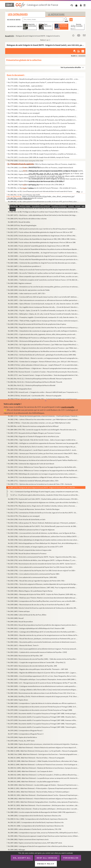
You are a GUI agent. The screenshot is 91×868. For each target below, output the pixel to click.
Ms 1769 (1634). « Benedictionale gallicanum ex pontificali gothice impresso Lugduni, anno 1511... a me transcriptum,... (44, 79)
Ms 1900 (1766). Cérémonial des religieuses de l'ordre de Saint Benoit (31, 464)
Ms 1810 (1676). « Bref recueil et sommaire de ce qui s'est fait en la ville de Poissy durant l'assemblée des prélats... (43, 229)
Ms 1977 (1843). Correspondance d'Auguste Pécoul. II (26, 734)
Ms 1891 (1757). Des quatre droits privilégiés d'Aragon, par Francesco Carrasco (34, 433)
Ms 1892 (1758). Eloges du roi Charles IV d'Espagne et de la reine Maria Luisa (34, 436)
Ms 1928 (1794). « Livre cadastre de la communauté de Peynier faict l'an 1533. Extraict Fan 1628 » (40, 567)
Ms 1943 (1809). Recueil (16, 618)
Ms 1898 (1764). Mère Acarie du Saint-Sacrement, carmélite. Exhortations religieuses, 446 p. (39, 457)
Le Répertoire (56, 14)
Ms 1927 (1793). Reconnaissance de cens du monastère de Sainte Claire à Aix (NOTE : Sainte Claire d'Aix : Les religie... (43, 564)
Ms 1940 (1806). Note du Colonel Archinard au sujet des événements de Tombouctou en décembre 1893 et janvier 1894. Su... (43, 608)
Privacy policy (46, 864)
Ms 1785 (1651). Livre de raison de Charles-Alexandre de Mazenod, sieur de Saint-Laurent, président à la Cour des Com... (43, 137)
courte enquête (68, 407)
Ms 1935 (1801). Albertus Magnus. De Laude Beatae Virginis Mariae (30, 591)
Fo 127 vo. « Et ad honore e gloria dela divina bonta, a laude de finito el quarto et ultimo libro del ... (45, 495)
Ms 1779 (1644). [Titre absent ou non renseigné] (24, 113)
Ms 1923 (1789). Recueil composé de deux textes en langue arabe (30, 550)
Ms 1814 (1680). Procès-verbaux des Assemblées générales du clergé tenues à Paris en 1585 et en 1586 (42, 242)
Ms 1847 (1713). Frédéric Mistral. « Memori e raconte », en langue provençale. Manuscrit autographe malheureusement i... (44, 358)
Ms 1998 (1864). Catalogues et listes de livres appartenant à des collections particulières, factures (41, 846)
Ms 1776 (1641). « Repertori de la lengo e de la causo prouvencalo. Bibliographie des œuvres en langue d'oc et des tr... (44, 103)
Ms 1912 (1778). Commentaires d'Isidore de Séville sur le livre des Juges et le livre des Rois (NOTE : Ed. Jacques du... (43, 513)
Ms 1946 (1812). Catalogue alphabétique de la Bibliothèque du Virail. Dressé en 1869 (36, 628)
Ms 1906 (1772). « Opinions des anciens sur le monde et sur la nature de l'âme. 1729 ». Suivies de (40, 484)
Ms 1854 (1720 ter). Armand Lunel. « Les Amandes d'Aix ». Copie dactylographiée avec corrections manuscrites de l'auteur (44, 399)
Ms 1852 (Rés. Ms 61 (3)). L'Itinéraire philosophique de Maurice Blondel (32, 385)
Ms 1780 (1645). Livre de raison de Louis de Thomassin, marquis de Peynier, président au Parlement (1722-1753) (43, 116)
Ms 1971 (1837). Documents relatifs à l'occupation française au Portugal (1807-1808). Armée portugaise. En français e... (43, 713)
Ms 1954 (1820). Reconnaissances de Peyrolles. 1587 (25, 656)
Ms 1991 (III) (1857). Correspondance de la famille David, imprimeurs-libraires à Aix (36, 822)
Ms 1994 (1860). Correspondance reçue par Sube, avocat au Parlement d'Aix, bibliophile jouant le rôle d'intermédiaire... (44, 833)
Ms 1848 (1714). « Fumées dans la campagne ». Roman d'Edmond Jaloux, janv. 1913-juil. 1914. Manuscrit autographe (44, 362)
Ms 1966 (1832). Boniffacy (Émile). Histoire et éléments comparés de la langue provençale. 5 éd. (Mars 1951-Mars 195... (44, 696)
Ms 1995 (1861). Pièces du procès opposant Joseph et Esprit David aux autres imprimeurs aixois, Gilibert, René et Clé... (44, 836)
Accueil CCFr (10, 36)
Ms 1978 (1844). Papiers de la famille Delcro (22, 737)
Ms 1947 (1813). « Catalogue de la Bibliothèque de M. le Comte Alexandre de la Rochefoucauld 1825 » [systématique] (43, 632)
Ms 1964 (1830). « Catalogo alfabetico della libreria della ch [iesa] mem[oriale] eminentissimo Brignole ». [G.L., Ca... (43, 690)
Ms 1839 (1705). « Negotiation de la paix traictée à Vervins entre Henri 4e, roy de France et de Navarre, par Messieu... (44, 327)
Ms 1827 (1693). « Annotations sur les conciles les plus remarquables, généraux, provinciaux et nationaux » (44, 287)
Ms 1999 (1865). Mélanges (16, 850)
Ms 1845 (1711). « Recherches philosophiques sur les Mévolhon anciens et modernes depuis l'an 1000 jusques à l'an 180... (43, 351)
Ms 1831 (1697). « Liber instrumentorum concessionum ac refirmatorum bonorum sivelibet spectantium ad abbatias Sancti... (44, 300)
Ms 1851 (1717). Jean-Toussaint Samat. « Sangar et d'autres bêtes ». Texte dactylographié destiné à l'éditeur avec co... (44, 375)
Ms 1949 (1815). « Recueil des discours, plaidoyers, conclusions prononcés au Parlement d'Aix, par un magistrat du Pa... (43, 639)
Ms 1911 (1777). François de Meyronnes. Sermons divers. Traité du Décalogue (34, 509)
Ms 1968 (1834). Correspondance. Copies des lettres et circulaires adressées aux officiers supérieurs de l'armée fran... (43, 703)
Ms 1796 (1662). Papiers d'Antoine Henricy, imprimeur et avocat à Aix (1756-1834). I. (36, 174)
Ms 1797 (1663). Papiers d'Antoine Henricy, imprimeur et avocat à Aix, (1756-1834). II (36, 178)
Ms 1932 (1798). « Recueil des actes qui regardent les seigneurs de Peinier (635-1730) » (37, 581)
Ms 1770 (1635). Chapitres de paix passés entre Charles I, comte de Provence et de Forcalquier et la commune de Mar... (43, 82)
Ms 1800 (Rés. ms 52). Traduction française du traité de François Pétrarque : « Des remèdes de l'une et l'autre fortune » (43, 188)
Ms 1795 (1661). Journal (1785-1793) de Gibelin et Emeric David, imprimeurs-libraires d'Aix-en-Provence (43, 171)
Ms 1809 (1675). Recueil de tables (19, 222)
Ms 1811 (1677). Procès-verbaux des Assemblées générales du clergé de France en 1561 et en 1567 (40, 232)
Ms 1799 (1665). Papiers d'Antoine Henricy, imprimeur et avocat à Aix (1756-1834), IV (36, 185)
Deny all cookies (47, 858)
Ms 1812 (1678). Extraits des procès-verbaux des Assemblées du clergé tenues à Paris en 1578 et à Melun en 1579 (43, 236)
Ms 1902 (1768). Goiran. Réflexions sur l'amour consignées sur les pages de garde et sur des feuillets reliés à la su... (44, 470)
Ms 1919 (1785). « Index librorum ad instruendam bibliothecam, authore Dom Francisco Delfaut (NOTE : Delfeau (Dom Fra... (44, 536)
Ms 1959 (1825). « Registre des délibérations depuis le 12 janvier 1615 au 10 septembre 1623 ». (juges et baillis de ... (43, 673)
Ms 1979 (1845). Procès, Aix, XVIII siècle (21, 741)
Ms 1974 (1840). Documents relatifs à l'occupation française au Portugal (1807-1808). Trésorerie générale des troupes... (43, 724)
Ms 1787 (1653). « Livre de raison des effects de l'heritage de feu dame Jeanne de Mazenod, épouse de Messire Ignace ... (43, 144)
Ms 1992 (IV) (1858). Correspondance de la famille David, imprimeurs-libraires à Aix (36, 826)
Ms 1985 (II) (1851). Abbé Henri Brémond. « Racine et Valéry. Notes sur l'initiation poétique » (39, 792)
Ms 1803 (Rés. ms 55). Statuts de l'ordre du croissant (25, 198)
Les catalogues (18, 14)
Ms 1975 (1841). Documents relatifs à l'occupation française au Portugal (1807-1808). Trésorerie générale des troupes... (43, 727)
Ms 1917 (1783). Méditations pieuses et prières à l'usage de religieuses (31, 530)
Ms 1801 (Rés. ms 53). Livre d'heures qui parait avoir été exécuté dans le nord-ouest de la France (40, 191)
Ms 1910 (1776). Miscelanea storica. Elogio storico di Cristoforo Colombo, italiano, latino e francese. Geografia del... (43, 506)
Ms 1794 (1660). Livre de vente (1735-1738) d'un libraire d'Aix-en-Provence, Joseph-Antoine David (40, 168)
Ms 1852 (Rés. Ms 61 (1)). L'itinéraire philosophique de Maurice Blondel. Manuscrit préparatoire (40, 379)
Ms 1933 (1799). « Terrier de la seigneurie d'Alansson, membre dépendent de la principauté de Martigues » (43, 584)
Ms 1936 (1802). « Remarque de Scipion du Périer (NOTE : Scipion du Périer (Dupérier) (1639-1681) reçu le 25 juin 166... (43, 594)
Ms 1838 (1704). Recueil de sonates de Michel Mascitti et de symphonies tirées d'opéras (37, 324)
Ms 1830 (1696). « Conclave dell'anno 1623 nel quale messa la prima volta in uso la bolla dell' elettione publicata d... (44, 297)
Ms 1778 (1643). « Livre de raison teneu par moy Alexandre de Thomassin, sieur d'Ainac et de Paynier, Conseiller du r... (43, 110)
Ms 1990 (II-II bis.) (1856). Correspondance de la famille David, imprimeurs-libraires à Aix (38, 819)
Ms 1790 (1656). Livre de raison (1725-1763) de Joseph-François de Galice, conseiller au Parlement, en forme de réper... (43, 154)
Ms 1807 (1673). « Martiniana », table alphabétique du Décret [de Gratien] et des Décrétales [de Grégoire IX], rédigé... (43, 215)
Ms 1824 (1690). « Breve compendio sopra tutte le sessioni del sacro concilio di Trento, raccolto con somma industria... (44, 276)
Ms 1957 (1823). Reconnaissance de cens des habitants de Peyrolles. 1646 (32, 666)
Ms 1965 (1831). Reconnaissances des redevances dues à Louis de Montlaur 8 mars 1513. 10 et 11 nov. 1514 (43, 693)
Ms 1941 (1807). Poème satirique (19, 611)
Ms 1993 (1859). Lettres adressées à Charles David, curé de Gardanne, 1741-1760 (35, 829)
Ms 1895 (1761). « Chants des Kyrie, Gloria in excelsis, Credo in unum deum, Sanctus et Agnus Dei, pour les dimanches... (43, 447)
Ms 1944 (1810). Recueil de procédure (20, 622)
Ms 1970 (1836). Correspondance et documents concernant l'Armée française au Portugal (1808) (40, 710)
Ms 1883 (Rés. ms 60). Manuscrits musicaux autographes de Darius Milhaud (33, 426)
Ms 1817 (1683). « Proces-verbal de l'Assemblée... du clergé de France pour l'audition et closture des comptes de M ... (44, 253)
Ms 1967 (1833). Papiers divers (18, 700)
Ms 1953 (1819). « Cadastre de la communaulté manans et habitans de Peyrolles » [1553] (37, 652)
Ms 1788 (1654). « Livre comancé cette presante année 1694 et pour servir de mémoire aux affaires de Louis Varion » (43, 147)
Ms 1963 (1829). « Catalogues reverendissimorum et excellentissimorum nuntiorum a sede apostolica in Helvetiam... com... (43, 686)
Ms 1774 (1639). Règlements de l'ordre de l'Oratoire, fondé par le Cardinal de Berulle (36, 96)
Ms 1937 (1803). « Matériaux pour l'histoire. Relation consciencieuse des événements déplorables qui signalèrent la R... (43, 598)
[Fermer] (45, 401)
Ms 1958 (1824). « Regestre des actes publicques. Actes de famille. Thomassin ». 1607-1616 (38, 669)
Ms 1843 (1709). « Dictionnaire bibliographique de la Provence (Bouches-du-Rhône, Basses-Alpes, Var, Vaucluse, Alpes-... (43, 341)
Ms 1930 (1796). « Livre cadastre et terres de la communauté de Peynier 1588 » (34, 574)
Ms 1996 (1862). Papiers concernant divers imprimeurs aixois (28, 839)
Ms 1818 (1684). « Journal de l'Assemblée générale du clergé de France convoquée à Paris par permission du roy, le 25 (44, 256)
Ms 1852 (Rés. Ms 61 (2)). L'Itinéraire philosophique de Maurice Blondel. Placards (35, 382)
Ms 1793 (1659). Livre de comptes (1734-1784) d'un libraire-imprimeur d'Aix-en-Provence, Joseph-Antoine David (43, 164)
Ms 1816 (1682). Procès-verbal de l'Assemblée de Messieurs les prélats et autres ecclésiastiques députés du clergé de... (44, 249)
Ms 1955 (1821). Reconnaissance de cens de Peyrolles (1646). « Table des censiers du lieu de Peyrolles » (42, 659)
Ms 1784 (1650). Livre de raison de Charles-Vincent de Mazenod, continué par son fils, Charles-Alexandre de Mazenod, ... (43, 133)
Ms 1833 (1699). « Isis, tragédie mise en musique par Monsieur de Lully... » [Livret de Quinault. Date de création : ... (44, 307)
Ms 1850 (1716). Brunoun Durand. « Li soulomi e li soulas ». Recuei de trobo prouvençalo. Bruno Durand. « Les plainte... (44, 372)
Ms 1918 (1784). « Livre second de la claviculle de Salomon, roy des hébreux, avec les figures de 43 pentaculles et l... (43, 533)
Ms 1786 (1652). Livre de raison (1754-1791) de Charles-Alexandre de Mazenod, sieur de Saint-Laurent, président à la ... (43, 140)
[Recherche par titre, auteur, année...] (43, 20)
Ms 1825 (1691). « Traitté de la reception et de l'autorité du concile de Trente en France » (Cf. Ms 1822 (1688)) (44, 280)
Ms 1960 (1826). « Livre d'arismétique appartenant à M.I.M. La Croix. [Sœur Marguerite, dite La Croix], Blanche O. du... (43, 676)
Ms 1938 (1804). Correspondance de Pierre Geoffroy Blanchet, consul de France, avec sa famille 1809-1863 (43, 601)
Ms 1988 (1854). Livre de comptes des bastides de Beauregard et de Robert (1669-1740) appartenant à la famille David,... (43, 812)
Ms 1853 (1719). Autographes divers (20, 389)
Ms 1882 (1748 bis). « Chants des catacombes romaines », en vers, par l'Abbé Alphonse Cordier (39, 423)
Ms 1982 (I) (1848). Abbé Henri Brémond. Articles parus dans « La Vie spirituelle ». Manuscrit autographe (43, 751)
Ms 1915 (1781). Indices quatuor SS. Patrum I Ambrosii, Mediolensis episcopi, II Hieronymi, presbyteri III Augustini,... (43, 523)
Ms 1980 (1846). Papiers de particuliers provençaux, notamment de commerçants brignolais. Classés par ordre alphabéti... (44, 744)
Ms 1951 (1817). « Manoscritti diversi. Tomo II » (23, 645)
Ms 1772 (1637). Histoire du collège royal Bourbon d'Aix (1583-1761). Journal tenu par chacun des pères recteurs (44, 89)
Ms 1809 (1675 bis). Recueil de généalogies (22, 225)
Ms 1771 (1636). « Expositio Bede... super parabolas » (26, 86)
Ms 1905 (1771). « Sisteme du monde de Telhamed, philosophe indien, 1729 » (33, 481)
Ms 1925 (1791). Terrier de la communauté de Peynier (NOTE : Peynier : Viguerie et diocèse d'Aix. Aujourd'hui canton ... (43, 557)
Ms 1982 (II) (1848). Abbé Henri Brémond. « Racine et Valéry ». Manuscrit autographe (36, 758)
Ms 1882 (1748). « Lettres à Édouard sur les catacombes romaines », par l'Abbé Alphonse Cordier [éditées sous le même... (44, 419)
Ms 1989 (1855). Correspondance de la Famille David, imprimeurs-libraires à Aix (35, 816)
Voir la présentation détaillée (71, 67)
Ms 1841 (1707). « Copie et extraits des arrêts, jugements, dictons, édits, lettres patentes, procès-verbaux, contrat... (43, 334)
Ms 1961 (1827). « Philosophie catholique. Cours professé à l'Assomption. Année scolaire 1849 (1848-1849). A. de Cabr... (43, 679)
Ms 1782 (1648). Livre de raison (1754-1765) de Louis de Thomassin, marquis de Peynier (37, 127)
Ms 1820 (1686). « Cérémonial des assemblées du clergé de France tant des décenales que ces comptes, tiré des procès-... (43, 263)
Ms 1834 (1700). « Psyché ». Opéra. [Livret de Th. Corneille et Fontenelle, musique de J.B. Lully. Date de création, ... (44, 310)
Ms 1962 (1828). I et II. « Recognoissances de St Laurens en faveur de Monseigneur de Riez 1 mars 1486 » (43, 683)
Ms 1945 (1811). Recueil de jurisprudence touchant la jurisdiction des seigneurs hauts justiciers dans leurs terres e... (43, 625)
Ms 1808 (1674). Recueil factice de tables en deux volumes (27, 219)
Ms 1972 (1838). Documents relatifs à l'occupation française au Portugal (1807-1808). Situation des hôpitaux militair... (43, 717)
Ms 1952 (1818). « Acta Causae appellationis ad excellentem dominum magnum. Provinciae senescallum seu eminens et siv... (43, 649)
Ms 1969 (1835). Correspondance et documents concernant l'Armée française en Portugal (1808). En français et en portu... (43, 707)
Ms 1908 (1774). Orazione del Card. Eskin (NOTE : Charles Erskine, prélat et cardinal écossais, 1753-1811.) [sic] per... (44, 499)
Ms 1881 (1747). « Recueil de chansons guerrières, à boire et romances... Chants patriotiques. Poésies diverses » (44, 416)
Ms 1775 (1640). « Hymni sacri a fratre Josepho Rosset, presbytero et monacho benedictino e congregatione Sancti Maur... (43, 99)
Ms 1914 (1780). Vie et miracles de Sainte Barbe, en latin (27, 519)
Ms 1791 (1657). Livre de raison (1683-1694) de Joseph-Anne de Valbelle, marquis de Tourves (39, 157)
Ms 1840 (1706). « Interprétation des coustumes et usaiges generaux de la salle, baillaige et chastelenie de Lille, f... (44, 331)
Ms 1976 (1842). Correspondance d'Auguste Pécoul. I (25, 730)
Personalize (71, 858)
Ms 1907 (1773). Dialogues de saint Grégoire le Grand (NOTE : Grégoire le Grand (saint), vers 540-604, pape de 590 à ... (43, 487)
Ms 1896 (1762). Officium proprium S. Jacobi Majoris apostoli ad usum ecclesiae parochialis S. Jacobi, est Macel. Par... (43, 450)
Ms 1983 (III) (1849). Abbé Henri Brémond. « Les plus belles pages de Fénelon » (34, 782)
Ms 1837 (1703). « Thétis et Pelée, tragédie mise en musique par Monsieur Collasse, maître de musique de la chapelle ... (44, 321)
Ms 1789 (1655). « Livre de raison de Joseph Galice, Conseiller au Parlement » (34, 150)
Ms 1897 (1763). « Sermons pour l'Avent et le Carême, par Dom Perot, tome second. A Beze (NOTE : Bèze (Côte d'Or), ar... (44, 453)
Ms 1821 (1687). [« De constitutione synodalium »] (25, 266)
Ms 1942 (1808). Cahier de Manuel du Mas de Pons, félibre (27, 615)
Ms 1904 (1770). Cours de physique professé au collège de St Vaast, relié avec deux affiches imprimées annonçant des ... (44, 477)
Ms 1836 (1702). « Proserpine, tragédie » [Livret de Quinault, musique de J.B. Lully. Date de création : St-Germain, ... (44, 317)
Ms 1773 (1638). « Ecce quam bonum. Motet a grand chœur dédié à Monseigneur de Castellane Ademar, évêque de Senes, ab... (44, 93)
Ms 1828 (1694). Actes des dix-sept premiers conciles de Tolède (29, 290)
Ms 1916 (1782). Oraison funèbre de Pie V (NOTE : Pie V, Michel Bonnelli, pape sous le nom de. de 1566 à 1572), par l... (43, 526)
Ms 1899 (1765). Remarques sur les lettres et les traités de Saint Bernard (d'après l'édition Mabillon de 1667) (44, 460)
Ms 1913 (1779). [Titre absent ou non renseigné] (24, 516)
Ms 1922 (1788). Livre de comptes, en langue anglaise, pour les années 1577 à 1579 (35, 547)
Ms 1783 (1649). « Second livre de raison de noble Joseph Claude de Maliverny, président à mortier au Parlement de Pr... (43, 130)
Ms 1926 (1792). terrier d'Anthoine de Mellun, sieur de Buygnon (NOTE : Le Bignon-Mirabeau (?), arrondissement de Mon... (43, 560)
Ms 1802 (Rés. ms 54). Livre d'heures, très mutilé (24, 195)
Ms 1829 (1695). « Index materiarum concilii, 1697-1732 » (27, 293)
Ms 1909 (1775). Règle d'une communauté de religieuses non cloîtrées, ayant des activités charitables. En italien (44, 502)
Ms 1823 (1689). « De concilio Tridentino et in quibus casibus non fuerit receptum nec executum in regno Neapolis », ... (44, 273)
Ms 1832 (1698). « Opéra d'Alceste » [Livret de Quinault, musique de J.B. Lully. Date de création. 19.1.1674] (43, 304)
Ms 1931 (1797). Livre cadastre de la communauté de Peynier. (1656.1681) (32, 577)
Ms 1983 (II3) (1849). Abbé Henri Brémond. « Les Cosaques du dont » (30, 771)
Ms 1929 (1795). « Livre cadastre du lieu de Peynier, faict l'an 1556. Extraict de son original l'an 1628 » (42, 570)
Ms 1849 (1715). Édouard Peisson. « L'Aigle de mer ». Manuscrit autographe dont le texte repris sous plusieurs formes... (44, 368)
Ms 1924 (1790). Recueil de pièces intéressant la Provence (27, 553)
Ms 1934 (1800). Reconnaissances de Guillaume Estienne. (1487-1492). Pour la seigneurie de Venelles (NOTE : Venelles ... (43, 588)
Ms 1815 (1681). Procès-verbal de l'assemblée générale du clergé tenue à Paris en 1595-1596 (39, 246)
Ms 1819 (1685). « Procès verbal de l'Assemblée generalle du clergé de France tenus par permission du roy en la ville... (44, 259)
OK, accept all (22, 858)
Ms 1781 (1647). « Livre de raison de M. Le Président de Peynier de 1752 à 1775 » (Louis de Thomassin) (42, 123)
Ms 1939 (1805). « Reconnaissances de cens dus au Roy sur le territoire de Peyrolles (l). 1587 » (39, 605)
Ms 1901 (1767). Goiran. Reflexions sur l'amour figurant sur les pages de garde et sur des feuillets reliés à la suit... (43, 467)
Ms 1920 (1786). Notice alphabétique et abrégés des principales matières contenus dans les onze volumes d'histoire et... (44, 540)
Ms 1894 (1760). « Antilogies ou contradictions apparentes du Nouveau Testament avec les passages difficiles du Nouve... (44, 443)
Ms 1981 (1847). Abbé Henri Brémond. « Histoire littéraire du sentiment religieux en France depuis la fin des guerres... (43, 747)
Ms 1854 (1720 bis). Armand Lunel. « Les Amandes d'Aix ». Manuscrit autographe (35, 396)
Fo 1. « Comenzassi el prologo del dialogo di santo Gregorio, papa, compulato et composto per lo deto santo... (45, 492)
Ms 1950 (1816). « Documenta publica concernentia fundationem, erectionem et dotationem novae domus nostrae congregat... (43, 642)
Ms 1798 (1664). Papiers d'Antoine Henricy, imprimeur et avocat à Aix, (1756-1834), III (36, 181)
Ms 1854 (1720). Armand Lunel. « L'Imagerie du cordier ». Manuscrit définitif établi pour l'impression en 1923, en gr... (44, 392)
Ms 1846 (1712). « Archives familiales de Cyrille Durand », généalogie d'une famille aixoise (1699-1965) (42, 355)
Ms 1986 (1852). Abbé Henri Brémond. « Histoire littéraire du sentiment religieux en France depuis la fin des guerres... (44, 799)
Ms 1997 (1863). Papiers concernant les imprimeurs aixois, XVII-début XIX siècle (35, 843)
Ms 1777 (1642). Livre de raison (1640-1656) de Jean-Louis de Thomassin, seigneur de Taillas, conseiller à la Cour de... (43, 106)
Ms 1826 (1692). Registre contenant (20, 283)
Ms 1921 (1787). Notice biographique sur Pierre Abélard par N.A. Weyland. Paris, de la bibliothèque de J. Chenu (44, 543)
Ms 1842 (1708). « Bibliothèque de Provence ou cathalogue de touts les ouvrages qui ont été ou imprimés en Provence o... (43, 338)
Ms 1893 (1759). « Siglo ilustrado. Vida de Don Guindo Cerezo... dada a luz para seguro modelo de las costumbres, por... (43, 440)
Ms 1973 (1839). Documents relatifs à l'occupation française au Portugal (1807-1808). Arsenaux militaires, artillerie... (43, 720)
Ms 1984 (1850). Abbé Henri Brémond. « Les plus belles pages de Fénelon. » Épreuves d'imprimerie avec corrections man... (44, 785)
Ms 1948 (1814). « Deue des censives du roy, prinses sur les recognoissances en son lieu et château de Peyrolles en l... (44, 635)
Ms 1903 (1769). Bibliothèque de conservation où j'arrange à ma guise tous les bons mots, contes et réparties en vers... (43, 474)
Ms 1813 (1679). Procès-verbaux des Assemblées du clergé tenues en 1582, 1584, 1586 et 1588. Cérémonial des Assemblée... (43, 239)
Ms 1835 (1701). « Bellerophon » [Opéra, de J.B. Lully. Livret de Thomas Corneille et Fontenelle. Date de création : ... (44, 314)
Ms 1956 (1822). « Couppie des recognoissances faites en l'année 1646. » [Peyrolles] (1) (37, 662)
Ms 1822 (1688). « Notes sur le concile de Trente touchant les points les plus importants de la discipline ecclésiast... (43, 270)
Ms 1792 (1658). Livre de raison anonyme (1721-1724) (26, 161)
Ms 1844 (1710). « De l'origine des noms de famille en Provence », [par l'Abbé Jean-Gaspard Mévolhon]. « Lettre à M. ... (44, 345)
